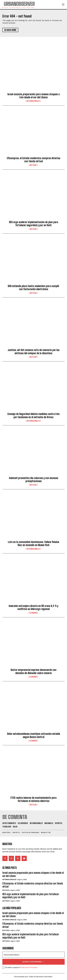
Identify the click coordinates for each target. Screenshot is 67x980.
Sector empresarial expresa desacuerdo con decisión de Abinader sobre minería (33, 671)
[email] (33, 955)
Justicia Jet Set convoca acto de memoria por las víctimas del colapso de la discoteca (34, 352)
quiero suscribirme (33, 962)
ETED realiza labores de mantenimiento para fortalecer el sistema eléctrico (33, 799)
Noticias (33, 165)
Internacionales (33, 101)
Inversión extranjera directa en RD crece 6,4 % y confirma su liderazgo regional (33, 607)
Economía (33, 613)
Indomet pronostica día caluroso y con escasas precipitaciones (34, 480)
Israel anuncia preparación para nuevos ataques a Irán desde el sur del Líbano (34, 96)
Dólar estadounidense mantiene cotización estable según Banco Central (34, 735)
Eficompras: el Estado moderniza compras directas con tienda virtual (34, 160)
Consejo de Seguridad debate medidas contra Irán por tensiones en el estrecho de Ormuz (33, 415)
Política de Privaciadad (29, 967)
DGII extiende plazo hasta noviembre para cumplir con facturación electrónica (34, 288)
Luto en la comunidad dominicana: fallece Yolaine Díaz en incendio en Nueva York (33, 543)
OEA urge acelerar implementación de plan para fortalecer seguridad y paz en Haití (34, 224)
